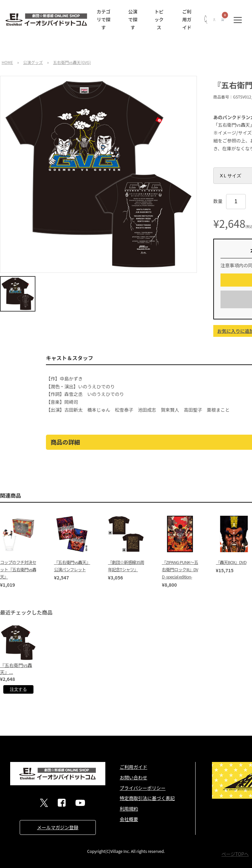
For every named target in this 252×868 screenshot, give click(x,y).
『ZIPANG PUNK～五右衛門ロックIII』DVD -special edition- (180, 569)
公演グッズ (33, 62)
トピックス (159, 19)
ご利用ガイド (187, 19)
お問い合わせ (134, 777)
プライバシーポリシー (143, 788)
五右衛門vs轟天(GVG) (72, 62)
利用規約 (129, 809)
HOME (7, 62)
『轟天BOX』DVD (231, 562)
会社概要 (129, 819)
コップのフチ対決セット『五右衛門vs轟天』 (18, 569)
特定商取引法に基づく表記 (147, 798)
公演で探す (133, 19)
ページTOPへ (235, 854)
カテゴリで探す (103, 19)
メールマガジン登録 (58, 827)
